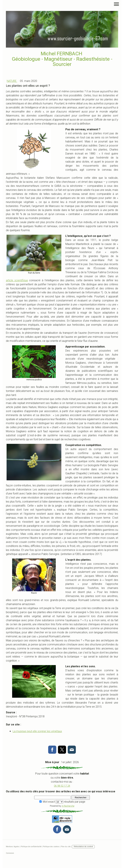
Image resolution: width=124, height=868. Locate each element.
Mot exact (49, 802)
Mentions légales (13, 847)
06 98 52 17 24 (62, 786)
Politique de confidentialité (31, 847)
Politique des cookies (51, 847)
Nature (12, 81)
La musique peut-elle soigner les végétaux (37, 731)
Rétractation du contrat (83, 847)
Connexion (10, 853)
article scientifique (17, 280)
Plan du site (66, 847)
